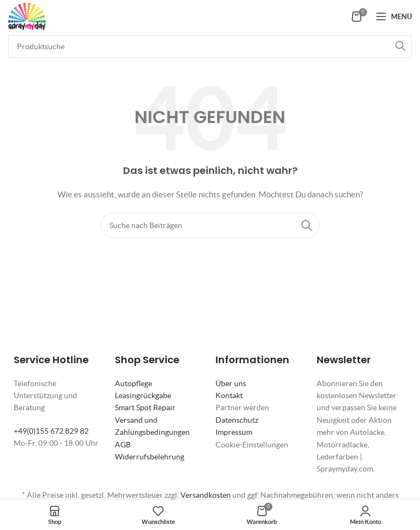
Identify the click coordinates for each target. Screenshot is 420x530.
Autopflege (133, 383)
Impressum (234, 432)
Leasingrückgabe (143, 395)
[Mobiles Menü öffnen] (394, 16)
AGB (123, 445)
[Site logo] (27, 15)
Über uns (231, 383)
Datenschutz (237, 420)
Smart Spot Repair (145, 407)
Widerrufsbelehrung (150, 457)
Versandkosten (206, 495)
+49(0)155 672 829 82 (51, 431)
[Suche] (210, 46)
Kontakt (229, 395)
